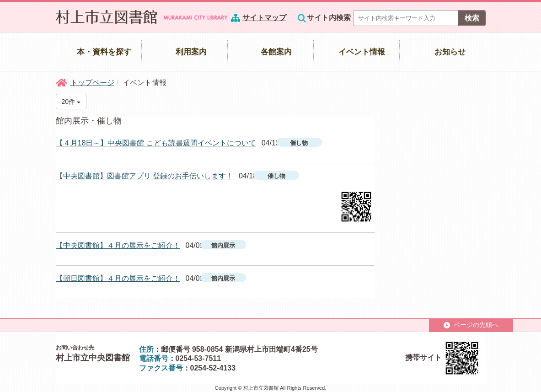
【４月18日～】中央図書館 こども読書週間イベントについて (156, 143)
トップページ (92, 83)
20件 (71, 102)
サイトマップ (264, 18)
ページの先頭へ (471, 325)
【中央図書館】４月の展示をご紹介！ (118, 245)
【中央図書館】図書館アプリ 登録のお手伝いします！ (145, 176)
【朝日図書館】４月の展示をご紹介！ (118, 278)
